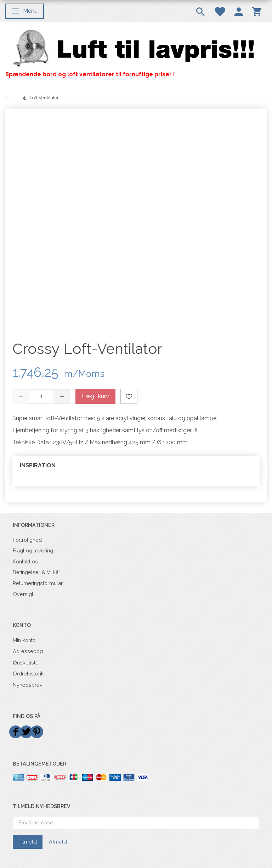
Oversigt (23, 594)
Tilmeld (28, 842)
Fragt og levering (33, 550)
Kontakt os (25, 561)
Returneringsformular (38, 583)
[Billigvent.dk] (136, 48)
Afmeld (58, 842)
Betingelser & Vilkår (36, 572)
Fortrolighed (27, 540)
